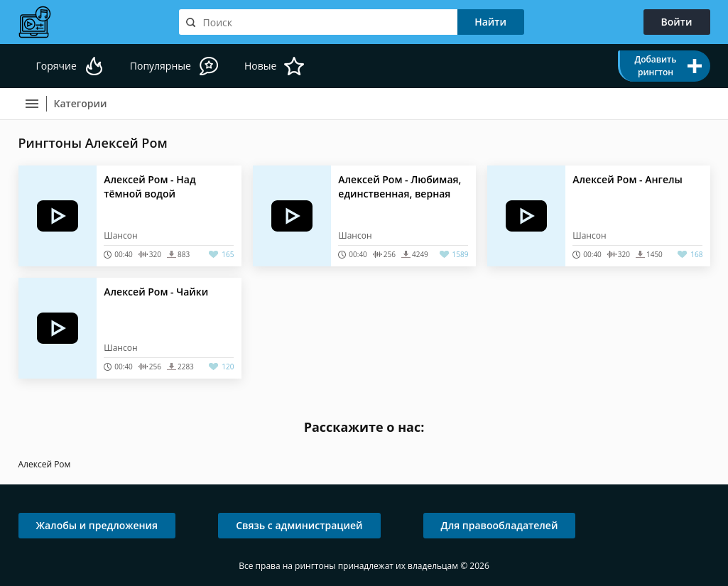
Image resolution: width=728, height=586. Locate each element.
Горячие (56, 66)
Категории (81, 103)
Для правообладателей (500, 525)
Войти (677, 22)
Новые (260, 66)
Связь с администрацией (299, 525)
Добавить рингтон (655, 66)
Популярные (161, 66)
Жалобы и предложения (97, 525)
